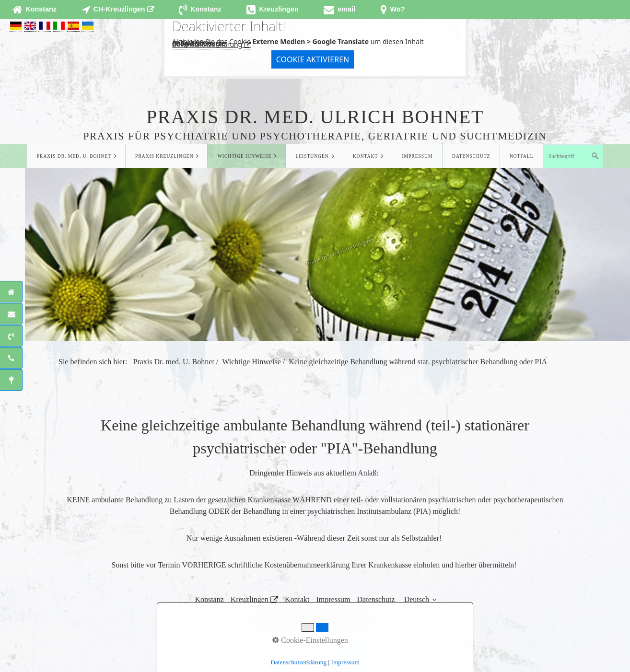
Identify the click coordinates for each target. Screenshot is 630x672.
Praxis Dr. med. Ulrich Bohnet (315, 117)
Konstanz (209, 599)
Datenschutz (471, 156)
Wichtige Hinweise (245, 156)
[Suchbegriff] (573, 156)
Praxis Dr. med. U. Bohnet (74, 156)
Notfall (522, 156)
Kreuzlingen (250, 599)
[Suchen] (595, 156)
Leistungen (312, 156)
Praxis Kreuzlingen (164, 156)
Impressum (417, 156)
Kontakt (365, 156)
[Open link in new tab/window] (117, 10)
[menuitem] (76, 156)
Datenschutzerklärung (207, 44)
